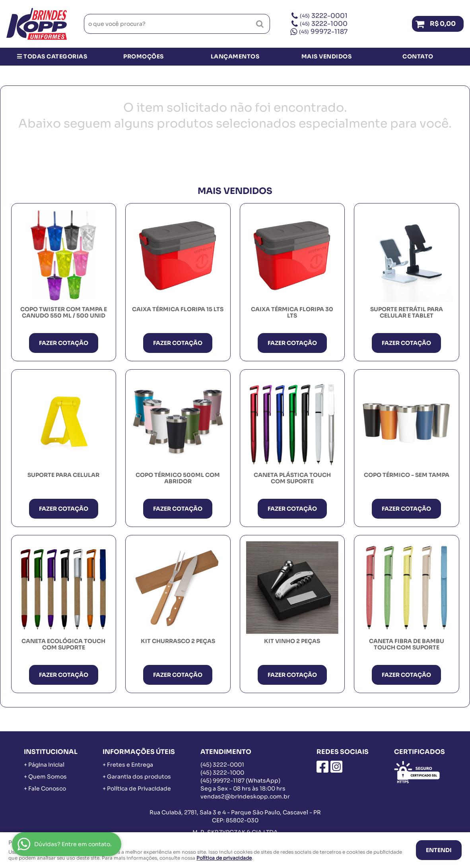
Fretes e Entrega (130, 765)
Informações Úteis (139, 752)
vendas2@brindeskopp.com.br (245, 796)
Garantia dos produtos (139, 777)
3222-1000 (324, 24)
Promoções (144, 56)
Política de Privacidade (139, 789)
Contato (418, 56)
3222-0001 (324, 16)
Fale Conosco (47, 789)
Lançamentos (235, 56)
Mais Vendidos (327, 56)
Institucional (51, 752)
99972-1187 (323, 32)
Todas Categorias (52, 56)
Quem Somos (48, 777)
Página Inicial (46, 765)
